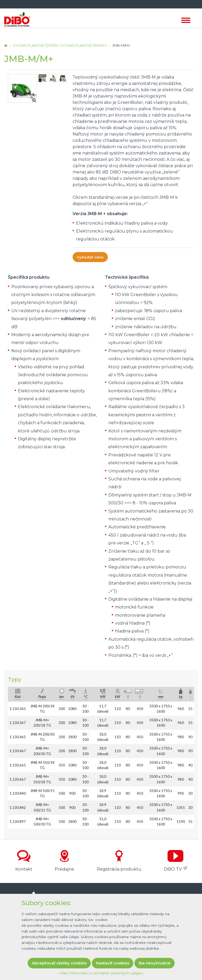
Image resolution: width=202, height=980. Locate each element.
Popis (42, 697)
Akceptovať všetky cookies (59, 963)
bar (62, 697)
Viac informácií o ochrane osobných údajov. (101, 973)
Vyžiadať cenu (90, 257)
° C (86, 697)
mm (161, 697)
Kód (18, 697)
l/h (72, 697)
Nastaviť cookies (113, 963)
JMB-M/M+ (121, 45)
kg (181, 697)
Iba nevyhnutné (155, 963)
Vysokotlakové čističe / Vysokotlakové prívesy (60, 45)
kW (103, 697)
